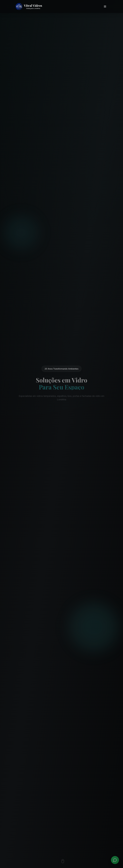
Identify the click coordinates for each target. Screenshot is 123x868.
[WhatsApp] (115, 860)
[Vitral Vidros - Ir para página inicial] (29, 6)
